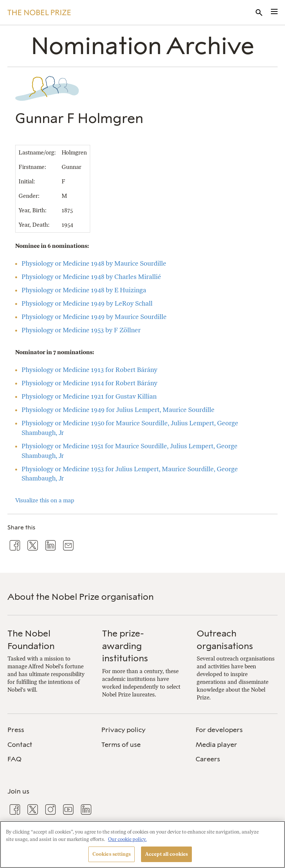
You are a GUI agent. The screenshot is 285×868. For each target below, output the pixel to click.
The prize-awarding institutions (125, 646)
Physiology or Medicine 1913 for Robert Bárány (89, 370)
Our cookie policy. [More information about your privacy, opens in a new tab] (127, 839)
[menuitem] (48, 730)
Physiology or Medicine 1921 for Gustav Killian (89, 396)
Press (16, 730)
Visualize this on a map (45, 500)
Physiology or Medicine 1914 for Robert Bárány (89, 383)
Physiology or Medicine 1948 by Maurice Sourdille (94, 263)
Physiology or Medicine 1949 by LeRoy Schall (87, 303)
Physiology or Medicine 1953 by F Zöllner (81, 330)
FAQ (14, 759)
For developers (219, 730)
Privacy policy (123, 730)
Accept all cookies (166, 854)
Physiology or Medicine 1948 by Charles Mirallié (91, 277)
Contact (20, 745)
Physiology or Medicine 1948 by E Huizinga (84, 290)
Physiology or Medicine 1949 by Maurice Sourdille (94, 317)
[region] (142, 844)
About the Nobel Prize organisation (81, 597)
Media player (216, 745)
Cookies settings (112, 854)
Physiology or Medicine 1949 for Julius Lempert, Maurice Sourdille (118, 410)
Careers (208, 759)
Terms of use (121, 745)
